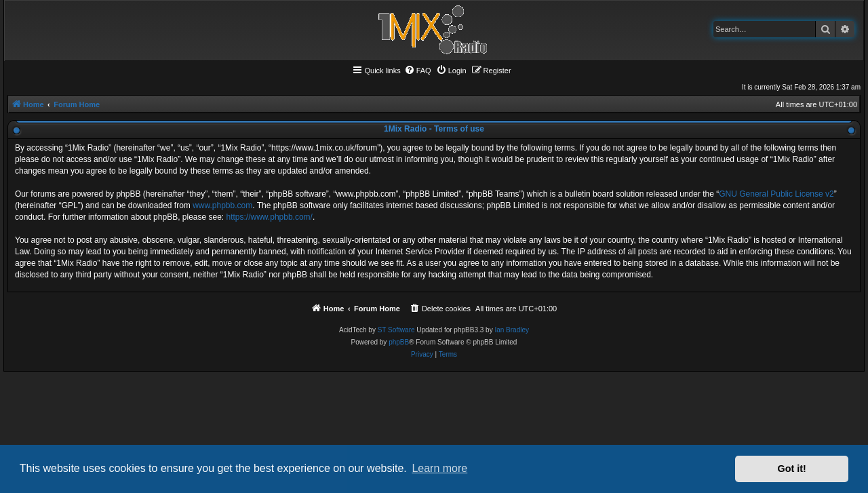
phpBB (399, 342)
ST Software (396, 330)
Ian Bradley (512, 330)
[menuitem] (418, 71)
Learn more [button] (439, 468)
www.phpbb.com (222, 205)
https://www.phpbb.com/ (270, 217)
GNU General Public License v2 (776, 194)
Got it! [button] (792, 469)
